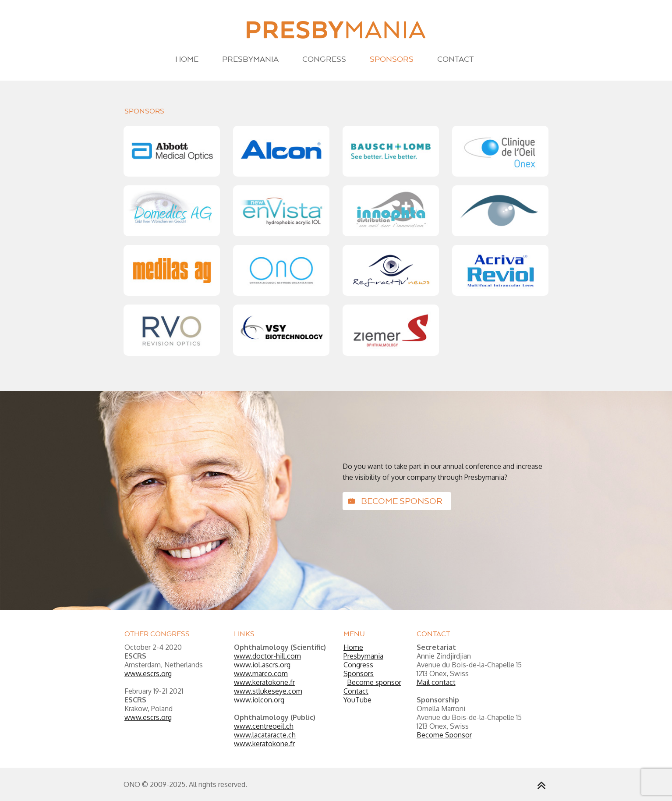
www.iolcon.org (259, 700)
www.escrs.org (148, 673)
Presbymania (250, 59)
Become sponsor (395, 501)
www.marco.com (261, 673)
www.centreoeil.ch (264, 726)
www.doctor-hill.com (267, 656)
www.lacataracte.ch (265, 735)
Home (187, 59)
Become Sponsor (444, 735)
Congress (324, 59)
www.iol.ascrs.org (262, 665)
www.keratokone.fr (264, 682)
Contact (455, 59)
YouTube (357, 700)
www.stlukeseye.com (268, 691)
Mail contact (436, 682)
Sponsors (392, 59)
